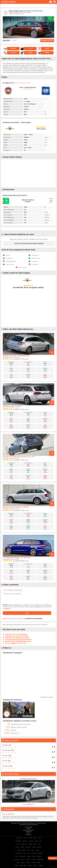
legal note (28, 832)
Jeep (19, 850)
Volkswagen (23, 865)
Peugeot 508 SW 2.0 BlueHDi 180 (16, 356)
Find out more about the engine (17, 638)
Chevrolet (18, 841)
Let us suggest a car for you (16, 643)
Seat (18, 862)
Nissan (29, 856)
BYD (35, 838)
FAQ (29, 833)
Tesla (39, 862)
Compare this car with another (17, 636)
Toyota (16, 865)
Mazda (33, 853)
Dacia (18, 844)
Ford (39, 844)
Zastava (35, 865)
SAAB (33, 859)
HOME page (29, 827)
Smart (23, 862)
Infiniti (34, 847)
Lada (32, 850)
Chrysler (25, 841)
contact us (28, 834)
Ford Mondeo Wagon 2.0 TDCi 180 (17, 558)
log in (5, 619)
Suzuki (34, 862)
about (29, 829)
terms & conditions (29, 830)
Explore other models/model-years (18, 641)
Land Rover (18, 853)
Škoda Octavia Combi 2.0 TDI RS (16, 507)
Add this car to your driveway (16, 634)
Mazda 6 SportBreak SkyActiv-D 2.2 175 (19, 457)
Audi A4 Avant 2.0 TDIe (12, 406)
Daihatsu (24, 844)
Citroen (31, 841)
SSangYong (40, 859)
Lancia (37, 850)
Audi (26, 838)
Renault (23, 859)
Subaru (28, 862)
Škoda (41, 865)
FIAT (35, 844)
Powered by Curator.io (47, 697)
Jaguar (40, 847)
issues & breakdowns (22, 83)
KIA (28, 850)
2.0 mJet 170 (28, 89)
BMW (30, 838)
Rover (28, 859)
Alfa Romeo (19, 838)
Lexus (25, 853)
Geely (17, 847)
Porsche (16, 859)
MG (29, 853)
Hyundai (28, 847)
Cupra (37, 841)
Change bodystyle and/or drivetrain (18, 640)
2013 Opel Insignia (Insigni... (28, 779)
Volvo (30, 865)
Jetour (24, 850)
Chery (39, 838)
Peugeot (39, 856)
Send (27, 613)
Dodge (30, 844)
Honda (22, 847)
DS (41, 841)
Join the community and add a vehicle (29, 243)
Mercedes (40, 853)
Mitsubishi (22, 856)
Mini (17, 856)
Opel (34, 856)
